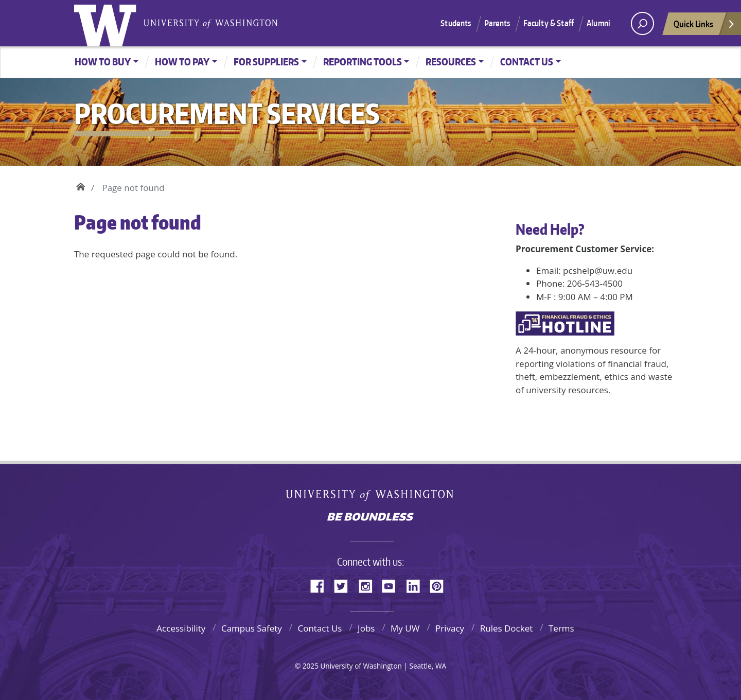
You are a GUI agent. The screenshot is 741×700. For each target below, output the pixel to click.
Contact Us (527, 62)
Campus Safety (252, 628)
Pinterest (440, 585)
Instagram (369, 585)
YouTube (393, 585)
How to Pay (182, 62)
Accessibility (181, 628)
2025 (311, 666)
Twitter (345, 585)
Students (456, 23)
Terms (561, 628)
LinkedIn (417, 585)
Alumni (598, 23)
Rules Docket (507, 628)
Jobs (366, 628)
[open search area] (642, 23)
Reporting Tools (363, 62)
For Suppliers (266, 62)
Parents (497, 23)
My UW (405, 628)
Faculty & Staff (549, 23)
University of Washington (108, 23)
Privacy (450, 628)
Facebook (321, 585)
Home (81, 185)
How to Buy (103, 62)
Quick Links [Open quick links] (704, 27)
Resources (451, 62)
